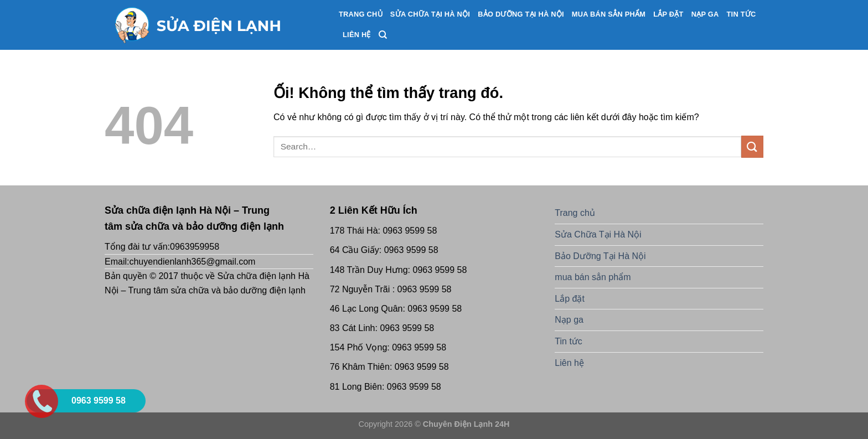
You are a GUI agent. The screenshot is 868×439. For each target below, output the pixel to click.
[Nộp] (752, 146)
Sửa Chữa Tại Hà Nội (430, 14)
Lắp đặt (668, 14)
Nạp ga (705, 14)
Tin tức (742, 14)
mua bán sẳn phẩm (609, 14)
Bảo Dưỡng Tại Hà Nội (521, 14)
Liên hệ (357, 35)
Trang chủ (361, 14)
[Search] (383, 35)
